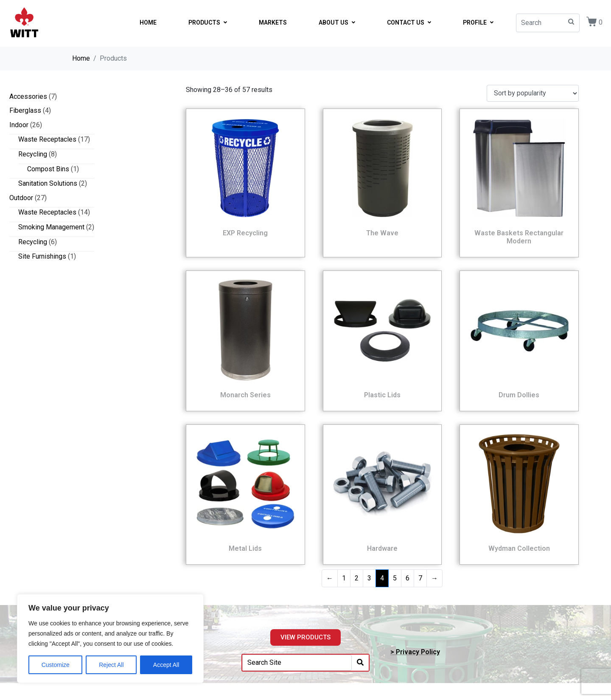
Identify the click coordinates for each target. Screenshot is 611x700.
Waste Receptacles (47, 139)
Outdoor (21, 198)
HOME (148, 22)
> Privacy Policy (415, 652)
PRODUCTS (208, 22)
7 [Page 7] (420, 578)
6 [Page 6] (408, 578)
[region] (110, 639)
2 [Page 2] (357, 578)
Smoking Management (51, 227)
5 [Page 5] (395, 578)
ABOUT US (337, 22)
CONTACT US (409, 22)
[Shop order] (533, 93)
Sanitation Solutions (48, 183)
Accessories (28, 96)
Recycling (33, 154)
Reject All (111, 665)
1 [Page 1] (344, 578)
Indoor (19, 125)
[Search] (360, 663)
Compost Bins (48, 169)
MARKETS (273, 22)
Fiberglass (25, 110)
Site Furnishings (42, 256)
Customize (56, 665)
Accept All (166, 665)
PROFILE (478, 22)
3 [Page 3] (369, 578)
